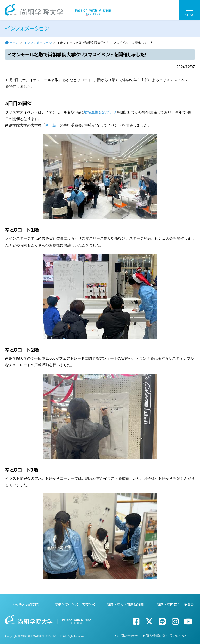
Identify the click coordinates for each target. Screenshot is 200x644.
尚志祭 (51, 125)
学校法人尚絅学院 (25, 604)
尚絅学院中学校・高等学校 (75, 604)
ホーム (14, 43)
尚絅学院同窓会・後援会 (175, 604)
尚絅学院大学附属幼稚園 (125, 604)
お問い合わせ (127, 636)
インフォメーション (38, 43)
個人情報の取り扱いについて (168, 636)
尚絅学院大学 (58, 10)
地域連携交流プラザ (100, 112)
